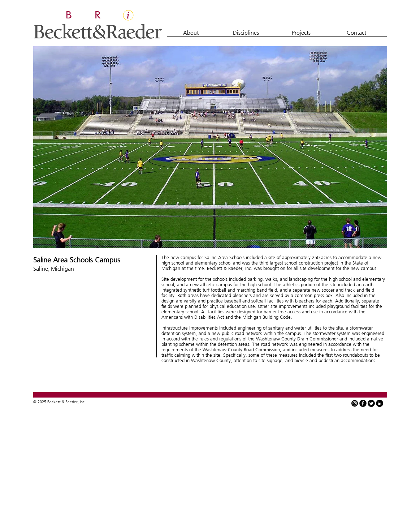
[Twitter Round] (371, 403)
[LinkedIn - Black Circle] (380, 403)
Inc (82, 402)
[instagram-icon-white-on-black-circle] (355, 403)
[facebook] (363, 403)
